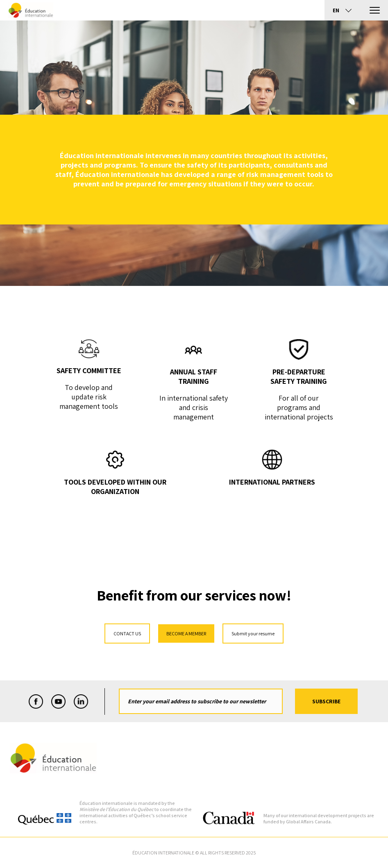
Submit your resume (253, 633)
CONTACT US (127, 633)
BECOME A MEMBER (186, 633)
